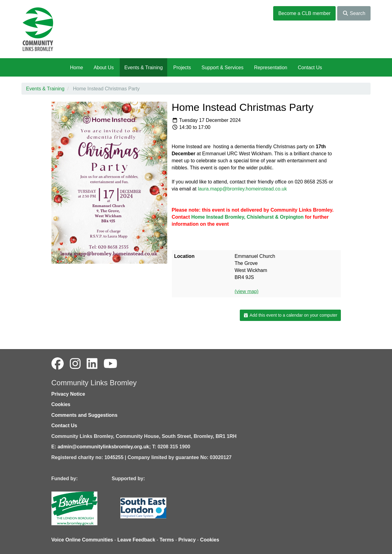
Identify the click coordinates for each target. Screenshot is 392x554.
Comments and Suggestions (85, 415)
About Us (104, 68)
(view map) (247, 291)
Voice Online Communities (82, 540)
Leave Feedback (136, 540)
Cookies (61, 404)
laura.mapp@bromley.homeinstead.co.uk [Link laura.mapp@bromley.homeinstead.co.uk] (242, 189)
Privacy (187, 540)
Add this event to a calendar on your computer (290, 315)
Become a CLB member (305, 13)
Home (76, 68)
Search (354, 13)
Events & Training (143, 68)
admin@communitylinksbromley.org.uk (103, 447)
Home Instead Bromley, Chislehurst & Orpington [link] (248, 217)
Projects (182, 68)
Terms (167, 540)
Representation (271, 68)
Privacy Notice (68, 394)
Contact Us (310, 68)
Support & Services (222, 68)
